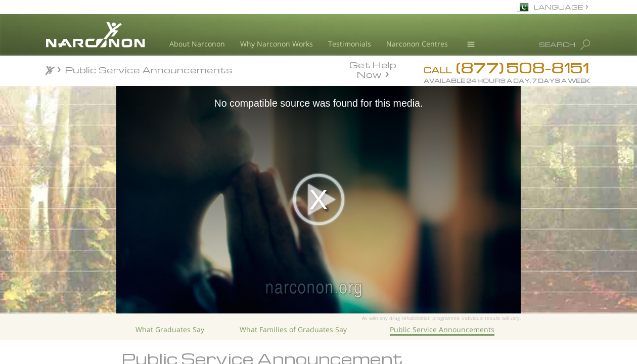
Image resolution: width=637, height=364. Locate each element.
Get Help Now (373, 69)
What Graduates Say (170, 329)
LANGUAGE (558, 7)
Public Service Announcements (442, 329)
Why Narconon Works (277, 44)
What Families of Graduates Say (293, 329)
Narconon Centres (417, 44)
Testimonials (350, 44)
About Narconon (197, 44)
